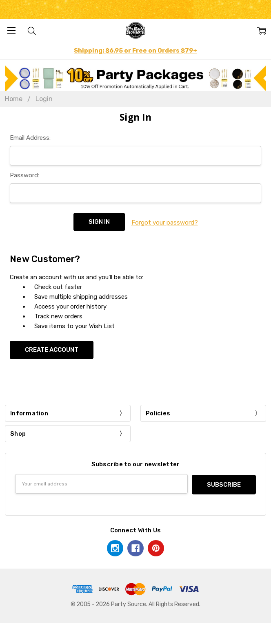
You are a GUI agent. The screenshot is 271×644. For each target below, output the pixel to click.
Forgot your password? (165, 222)
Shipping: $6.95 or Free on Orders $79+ (135, 51)
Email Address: (30, 138)
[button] (136, 78)
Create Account (52, 349)
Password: (24, 175)
